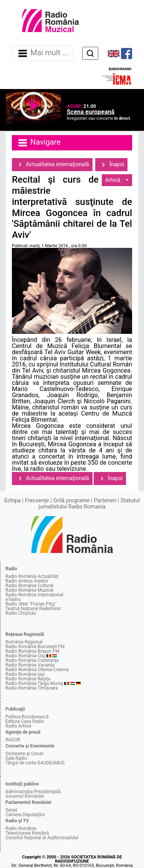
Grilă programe (72, 501)
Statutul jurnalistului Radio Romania (89, 504)
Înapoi (111, 165)
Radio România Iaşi (25, 674)
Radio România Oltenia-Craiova (37, 670)
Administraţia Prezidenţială (33, 792)
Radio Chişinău (21, 613)
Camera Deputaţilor (25, 815)
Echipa (12, 501)
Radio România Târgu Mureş (34, 683)
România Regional (24, 642)
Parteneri (105, 501)
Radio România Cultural (29, 586)
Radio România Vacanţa (30, 665)
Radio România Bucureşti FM (35, 647)
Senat (11, 810)
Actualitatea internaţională (52, 165)
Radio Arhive (18, 726)
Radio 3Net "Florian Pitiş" (31, 604)
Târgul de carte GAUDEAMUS (35, 763)
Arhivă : (115, 180)
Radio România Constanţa (32, 660)
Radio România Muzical (29, 590)
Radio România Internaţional (34, 595)
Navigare (39, 143)
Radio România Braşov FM (32, 651)
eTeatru (13, 599)
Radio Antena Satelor (27, 581)
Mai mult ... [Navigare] (43, 53)
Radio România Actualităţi (32, 576)
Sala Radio (16, 758)
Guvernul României (25, 796)
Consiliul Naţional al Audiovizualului (42, 838)
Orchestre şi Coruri (24, 754)
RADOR (13, 740)
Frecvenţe (37, 501)
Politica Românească (27, 717)
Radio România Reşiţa (28, 679)
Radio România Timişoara (32, 688)
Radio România (21, 828)
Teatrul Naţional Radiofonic (33, 609)
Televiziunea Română (27, 833)
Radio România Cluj (25, 656)
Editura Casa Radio (25, 721)
